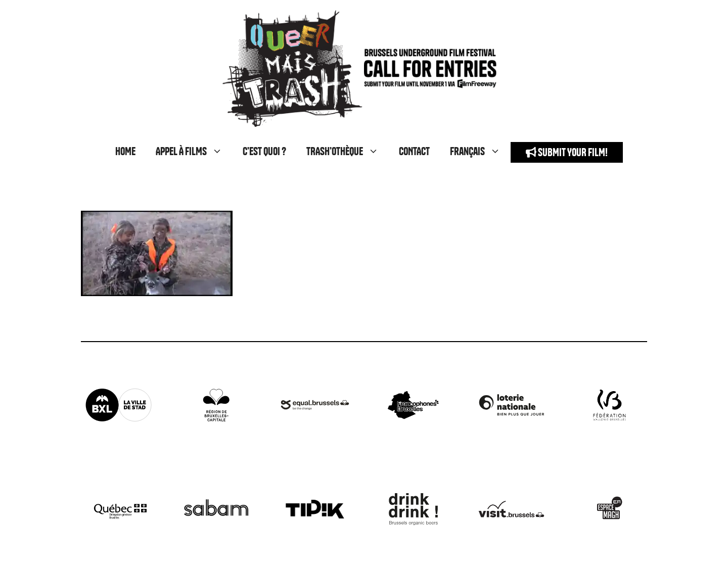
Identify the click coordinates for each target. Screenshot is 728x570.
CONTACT (414, 152)
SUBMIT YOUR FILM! (567, 152)
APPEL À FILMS (194, 152)
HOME (125, 152)
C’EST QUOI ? (264, 152)
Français (480, 152)
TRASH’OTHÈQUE (348, 152)
